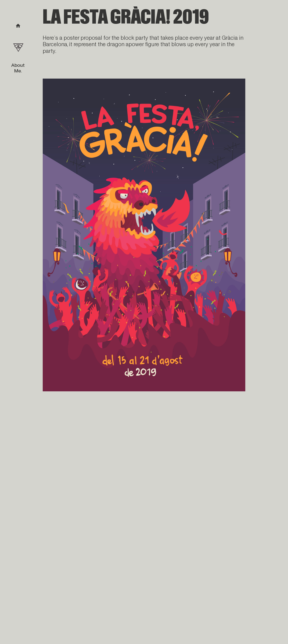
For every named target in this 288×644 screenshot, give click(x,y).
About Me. (18, 68)
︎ (18, 26)
